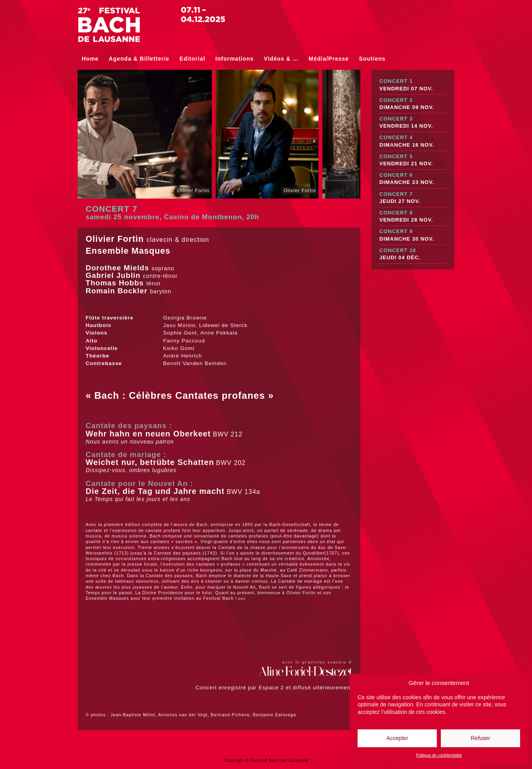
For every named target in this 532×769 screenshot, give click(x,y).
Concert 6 (413, 179)
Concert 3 (413, 123)
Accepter (397, 738)
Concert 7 (413, 198)
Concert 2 (413, 104)
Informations (234, 59)
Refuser (480, 738)
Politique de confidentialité (439, 755)
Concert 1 (413, 85)
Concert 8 (413, 217)
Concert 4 (413, 141)
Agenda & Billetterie (139, 59)
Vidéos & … (281, 59)
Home (90, 59)
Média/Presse (329, 59)
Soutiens (372, 59)
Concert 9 (413, 235)
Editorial (192, 59)
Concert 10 (413, 254)
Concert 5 (413, 160)
